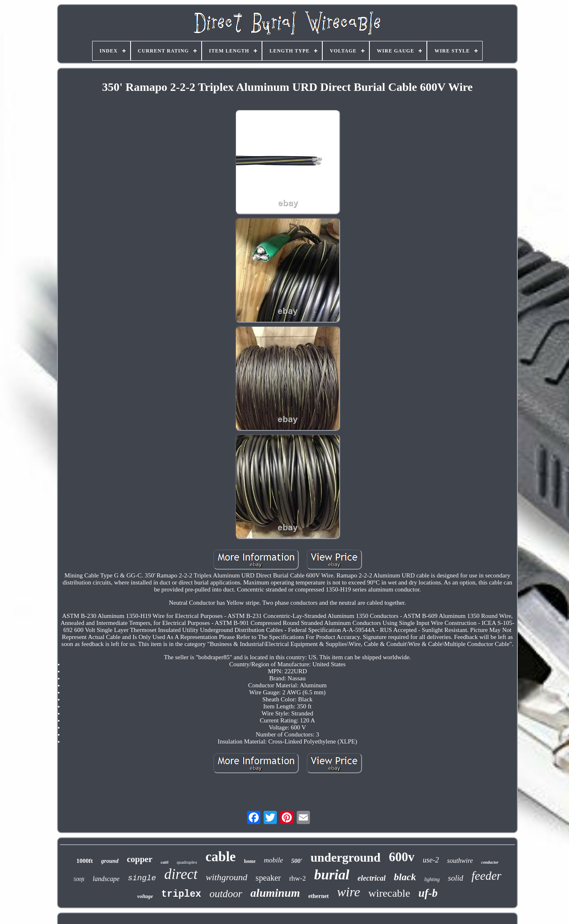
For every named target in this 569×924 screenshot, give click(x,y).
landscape (106, 879)
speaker (268, 878)
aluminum (275, 893)
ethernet (319, 896)
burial (332, 875)
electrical (371, 878)
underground (345, 857)
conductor (490, 862)
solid (456, 878)
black (405, 877)
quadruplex (187, 862)
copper (140, 859)
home (250, 861)
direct (181, 874)
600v (402, 857)
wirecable (389, 893)
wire (349, 892)
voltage (145, 896)
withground (227, 877)
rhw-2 (298, 878)
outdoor (226, 894)
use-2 (431, 860)
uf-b (428, 893)
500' (297, 861)
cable (220, 857)
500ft (79, 879)
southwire (460, 861)
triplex (181, 894)
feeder (486, 876)
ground (110, 861)
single (142, 878)
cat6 (165, 862)
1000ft (85, 861)
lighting (432, 879)
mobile (273, 860)
